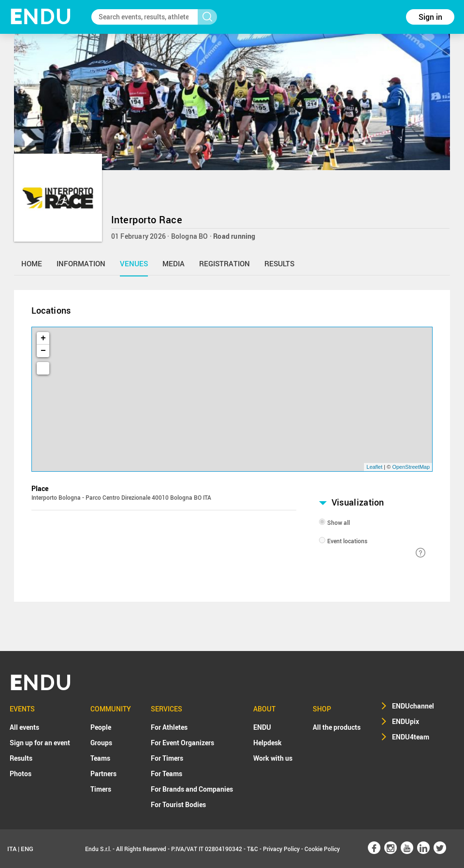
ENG (27, 849)
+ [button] (43, 338)
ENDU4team (411, 737)
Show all (339, 522)
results (279, 263)
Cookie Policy (322, 849)
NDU (41, 17)
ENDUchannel (413, 706)
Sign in (430, 17)
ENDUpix (406, 721)
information (81, 263)
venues (134, 263)
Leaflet (374, 467)
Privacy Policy (281, 849)
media (174, 263)
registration (225, 263)
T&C (253, 849)
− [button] (43, 351)
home (32, 263)
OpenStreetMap (411, 467)
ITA (12, 849)
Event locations (347, 541)
